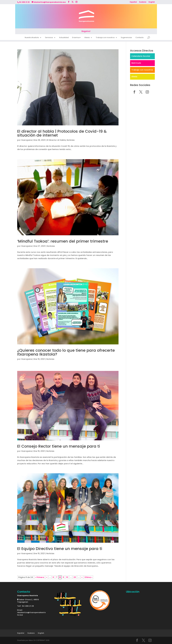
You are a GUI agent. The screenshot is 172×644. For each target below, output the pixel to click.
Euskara (143, 2)
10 (67, 577)
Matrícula (136, 63)
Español (133, 2)
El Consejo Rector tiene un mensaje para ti (59, 446)
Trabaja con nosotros (105, 38)
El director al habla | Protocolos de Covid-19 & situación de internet (62, 133)
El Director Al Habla (56, 140)
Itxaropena (27, 140)
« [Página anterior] (47, 577)
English (152, 2)
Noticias (71, 140)
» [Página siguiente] (82, 577)
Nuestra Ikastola (32, 38)
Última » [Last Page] (88, 577)
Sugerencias (126, 38)
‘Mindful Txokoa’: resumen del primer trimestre (63, 241)
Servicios (49, 38)
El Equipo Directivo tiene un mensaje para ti (60, 549)
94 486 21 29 (28, 606)
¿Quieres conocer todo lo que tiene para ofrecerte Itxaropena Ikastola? (66, 352)
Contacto (140, 38)
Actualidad (64, 38)
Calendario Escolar (141, 56)
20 (75, 577)
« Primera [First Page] (40, 577)
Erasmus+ (77, 38)
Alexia (87, 38)
